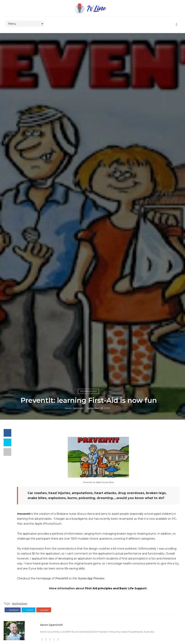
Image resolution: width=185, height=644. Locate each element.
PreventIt (62, 578)
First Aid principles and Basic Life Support (116, 588)
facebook (13, 610)
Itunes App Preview (91, 578)
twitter (29, 610)
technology (88, 391)
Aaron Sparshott (74, 408)
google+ (44, 610)
